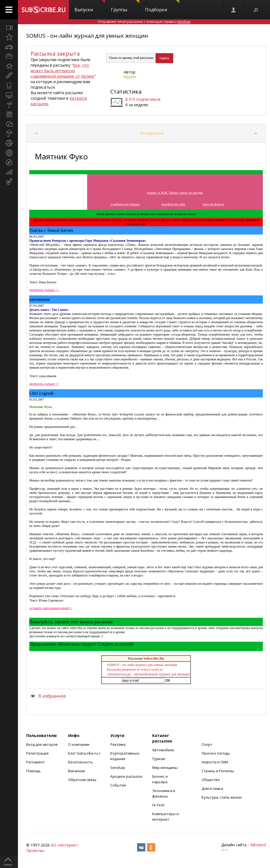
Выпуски (90, 6)
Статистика (126, 92)
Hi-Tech (158, 805)
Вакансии (77, 771)
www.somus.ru (157, 224)
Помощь (34, 771)
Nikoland (258, 845)
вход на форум (213, 204)
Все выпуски (152, 133)
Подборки (162, 6)
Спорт (207, 744)
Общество (211, 780)
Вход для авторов (42, 744)
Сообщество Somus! (125, 204)
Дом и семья (212, 788)
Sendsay (118, 768)
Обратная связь (82, 780)
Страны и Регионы (218, 771)
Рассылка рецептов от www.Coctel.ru (135, 669)
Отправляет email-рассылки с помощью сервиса (144, 22)
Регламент (36, 762)
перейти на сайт (173, 204)
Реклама (118, 744)
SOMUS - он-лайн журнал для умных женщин (87, 36)
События (118, 785)
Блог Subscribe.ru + (85, 753)
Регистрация (37, 753)
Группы (125, 6)
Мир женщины (165, 768)
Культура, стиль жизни (222, 797)
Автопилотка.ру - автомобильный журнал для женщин (148, 674)
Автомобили (163, 750)
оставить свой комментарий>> (51, 608)
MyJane (130, 77)
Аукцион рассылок (126, 776)
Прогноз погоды (216, 753)
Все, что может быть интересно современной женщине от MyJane (62, 71)
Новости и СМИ (215, 762)
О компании (79, 744)
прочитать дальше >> (44, 290)
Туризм (159, 759)
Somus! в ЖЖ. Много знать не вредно (175, 193)
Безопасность (81, 762)
